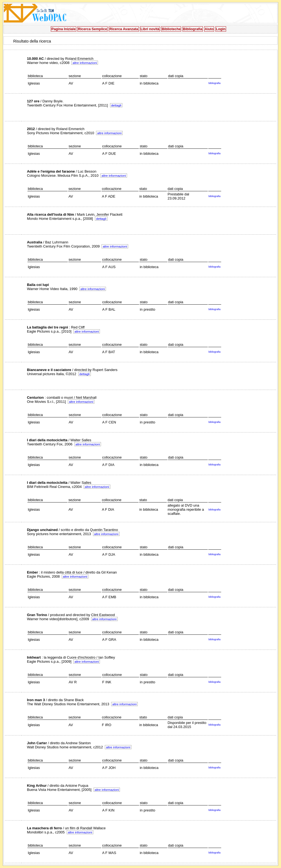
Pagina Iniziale (63, 29)
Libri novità (150, 29)
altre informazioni (85, 63)
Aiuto (209, 29)
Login (221, 29)
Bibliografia (193, 29)
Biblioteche (171, 29)
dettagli (116, 105)
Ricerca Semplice (92, 29)
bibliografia (215, 83)
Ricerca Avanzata (124, 29)
